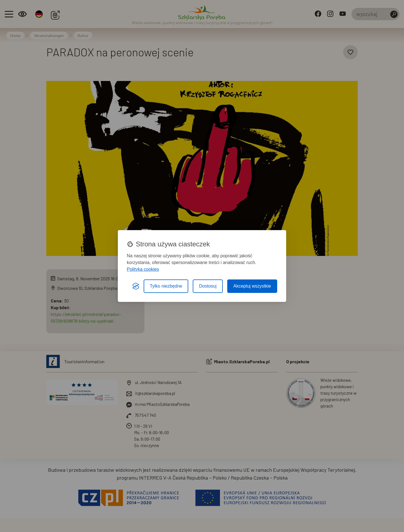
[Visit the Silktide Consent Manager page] (136, 286)
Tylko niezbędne (166, 286)
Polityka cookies (143, 269)
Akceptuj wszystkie (252, 286)
